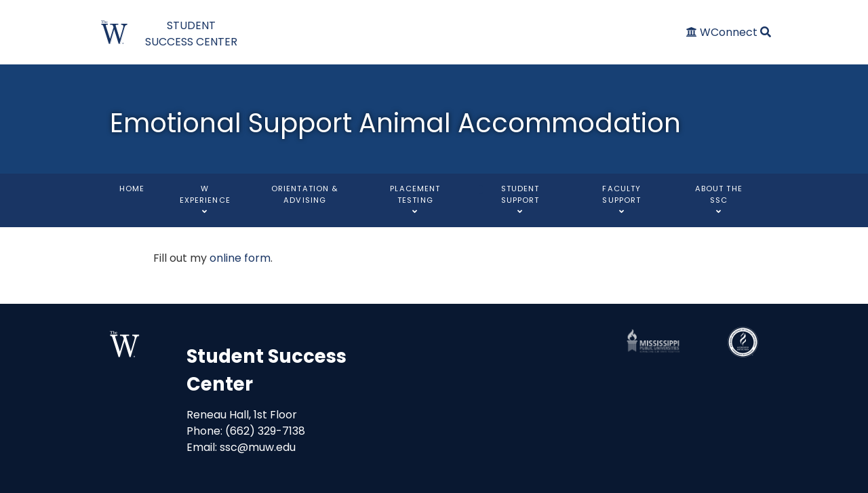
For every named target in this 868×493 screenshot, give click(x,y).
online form (240, 258)
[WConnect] (723, 32)
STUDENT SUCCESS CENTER (191, 34)
